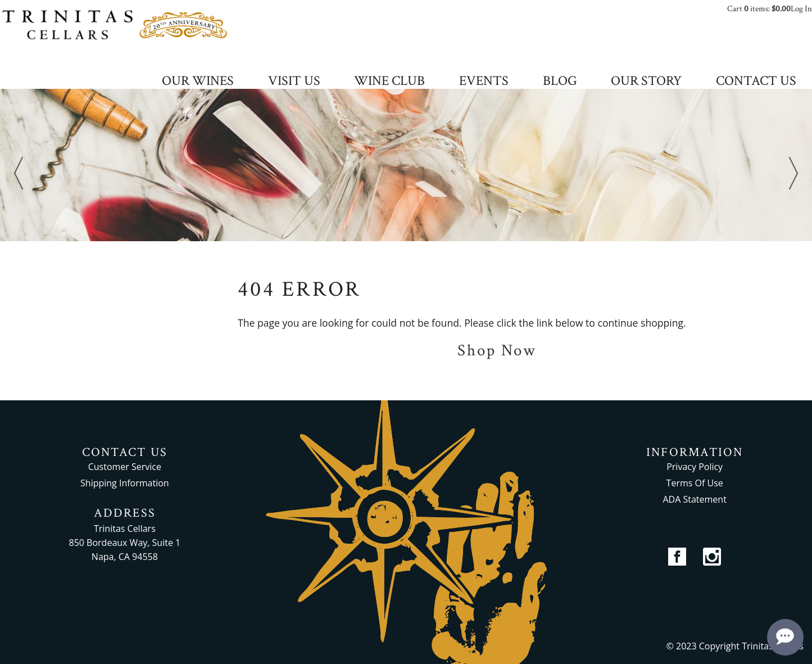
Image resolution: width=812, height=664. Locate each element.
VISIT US (294, 82)
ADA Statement (694, 499)
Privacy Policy (695, 467)
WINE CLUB (389, 82)
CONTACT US (756, 82)
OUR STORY (646, 82)
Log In (801, 9)
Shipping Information (125, 483)
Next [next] (793, 173)
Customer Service (125, 467)
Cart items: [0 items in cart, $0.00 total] (759, 9)
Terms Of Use (695, 483)
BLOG (560, 82)
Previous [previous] (19, 173)
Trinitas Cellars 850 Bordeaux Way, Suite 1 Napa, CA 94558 (125, 543)
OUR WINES (198, 82)
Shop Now (497, 351)
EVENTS (484, 82)
